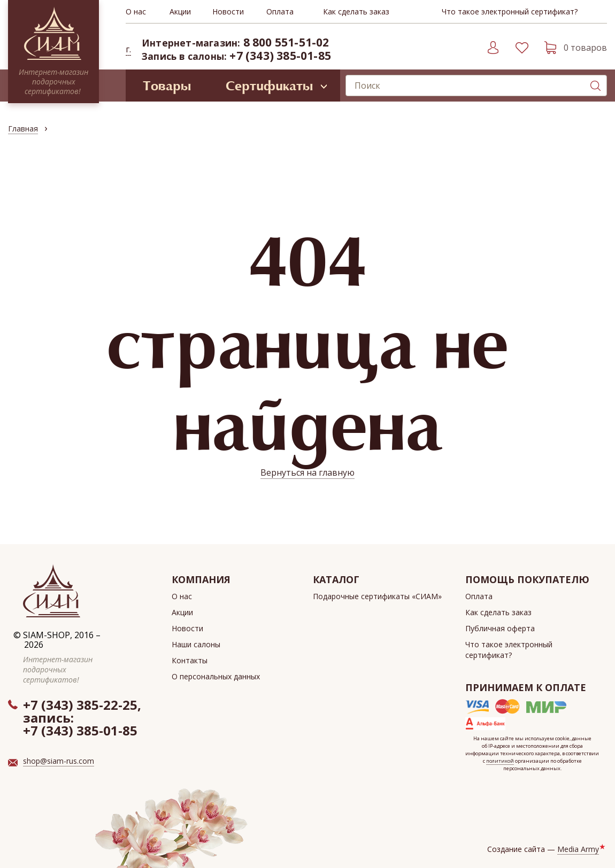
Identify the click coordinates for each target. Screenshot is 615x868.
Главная (23, 129)
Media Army (578, 849)
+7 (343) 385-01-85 (280, 56)
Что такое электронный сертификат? (510, 11)
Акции (180, 11)
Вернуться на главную (307, 472)
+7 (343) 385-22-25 (80, 705)
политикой (500, 761)
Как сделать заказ (356, 11)
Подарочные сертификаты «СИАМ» (377, 596)
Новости (228, 11)
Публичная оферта (500, 628)
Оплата (280, 11)
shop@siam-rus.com (59, 761)
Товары (167, 86)
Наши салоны (196, 644)
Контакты (190, 660)
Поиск (595, 86)
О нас (136, 11)
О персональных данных (216, 676)
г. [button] (128, 49)
